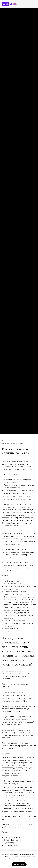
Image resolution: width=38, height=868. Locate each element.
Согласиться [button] (19, 864)
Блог (11, 441)
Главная (4, 441)
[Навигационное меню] (35, 4)
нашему (9, 497)
